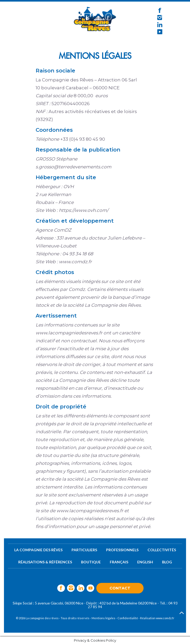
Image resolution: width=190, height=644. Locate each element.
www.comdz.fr (165, 618)
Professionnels (122, 550)
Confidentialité (128, 618)
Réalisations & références (45, 562)
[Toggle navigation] (39, 17)
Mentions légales (103, 618)
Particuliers (84, 550)
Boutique (91, 562)
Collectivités (162, 550)
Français (119, 562)
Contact (120, 588)
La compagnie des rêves (38, 550)
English (145, 562)
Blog (167, 562)
